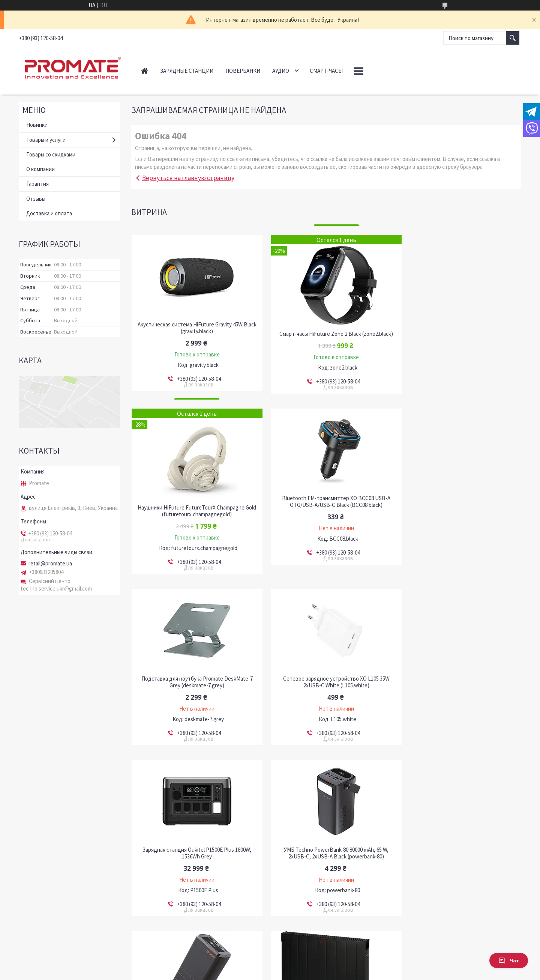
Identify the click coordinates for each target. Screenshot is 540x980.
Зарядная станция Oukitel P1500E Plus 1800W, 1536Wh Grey (193, 679)
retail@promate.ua (50, 564)
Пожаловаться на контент (247, 973)
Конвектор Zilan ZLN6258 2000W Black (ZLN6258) (193, 847)
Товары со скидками (51, 154)
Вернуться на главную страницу (188, 178)
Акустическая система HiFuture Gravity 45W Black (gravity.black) (193, 328)
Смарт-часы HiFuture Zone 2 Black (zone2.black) (326, 334)
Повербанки (243, 71)
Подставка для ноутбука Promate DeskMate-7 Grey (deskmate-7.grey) (326, 508)
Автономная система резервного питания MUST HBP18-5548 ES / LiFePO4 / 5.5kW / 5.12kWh (326, 851)
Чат (509, 960)
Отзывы (36, 199)
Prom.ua (300, 966)
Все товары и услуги (490, 924)
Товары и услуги (46, 140)
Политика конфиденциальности (307, 973)
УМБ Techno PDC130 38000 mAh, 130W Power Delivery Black (459, 679)
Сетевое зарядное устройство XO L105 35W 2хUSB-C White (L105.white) (459, 508)
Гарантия (37, 184)
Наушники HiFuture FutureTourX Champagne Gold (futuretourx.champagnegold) (459, 337)
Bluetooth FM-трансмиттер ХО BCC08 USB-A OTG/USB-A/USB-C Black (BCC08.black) (194, 508)
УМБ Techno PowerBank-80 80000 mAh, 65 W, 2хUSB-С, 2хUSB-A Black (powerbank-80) (326, 679)
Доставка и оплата (49, 213)
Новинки (37, 125)
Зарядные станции (187, 71)
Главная (145, 71)
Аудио (281, 71)
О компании (40, 169)
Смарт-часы (326, 71)
